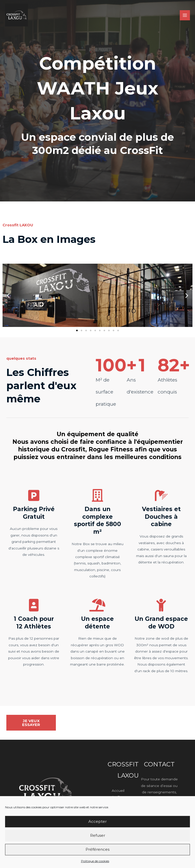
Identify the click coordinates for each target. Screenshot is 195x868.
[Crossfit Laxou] (17, 15)
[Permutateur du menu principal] (185, 15)
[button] (8, 295)
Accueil (118, 791)
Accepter (97, 821)
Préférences (97, 849)
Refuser (98, 835)
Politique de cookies (95, 861)
